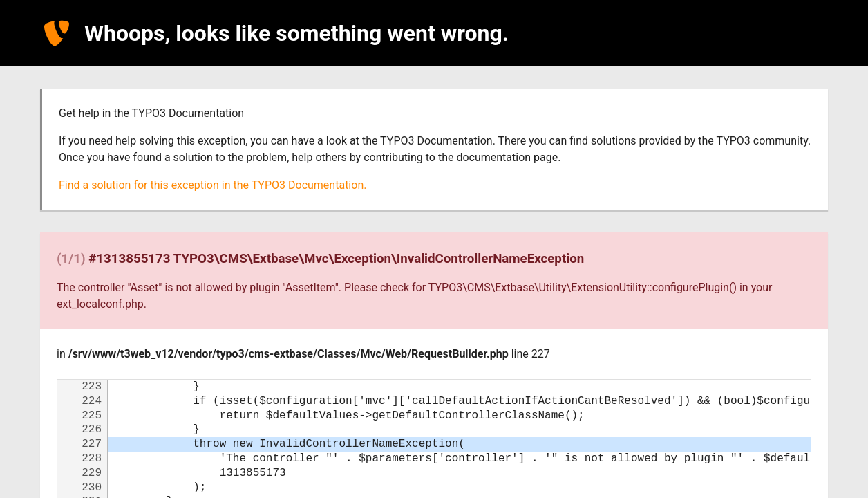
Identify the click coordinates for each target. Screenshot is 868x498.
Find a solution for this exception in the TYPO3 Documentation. (213, 185)
